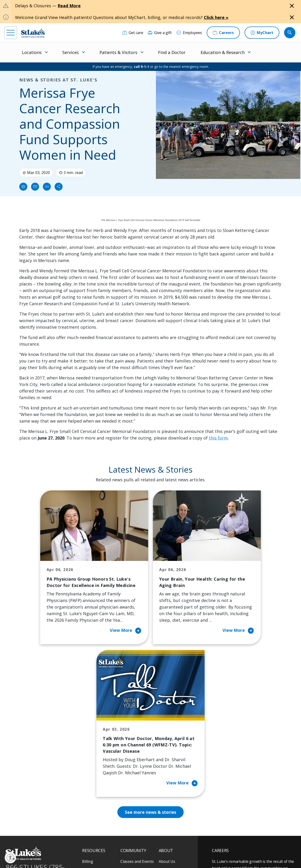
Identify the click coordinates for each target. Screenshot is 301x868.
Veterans (90, 801)
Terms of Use (170, 848)
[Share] (59, 187)
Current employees (240, 827)
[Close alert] (292, 6)
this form (218, 438)
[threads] (47, 839)
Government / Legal (152, 854)
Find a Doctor (172, 52)
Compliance (127, 854)
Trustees (167, 798)
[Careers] (223, 33)
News (164, 778)
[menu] (11, 33)
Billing (88, 729)
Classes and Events (137, 729)
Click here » (216, 17)
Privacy (97, 848)
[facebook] (9, 838)
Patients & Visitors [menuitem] (118, 52)
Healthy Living (133, 765)
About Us (167, 729)
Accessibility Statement (120, 848)
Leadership (169, 768)
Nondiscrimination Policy (98, 854)
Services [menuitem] (71, 52)
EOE (85, 848)
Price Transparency (99, 791)
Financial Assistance (99, 738)
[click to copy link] (47, 187)
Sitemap (174, 854)
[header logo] (33, 33)
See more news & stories (151, 679)
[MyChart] (262, 33)
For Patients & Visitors (95, 752)
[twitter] (60, 838)
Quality (165, 788)
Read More (69, 6)
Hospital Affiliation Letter (98, 778)
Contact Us (168, 738)
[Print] (23, 187)
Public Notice (148, 848)
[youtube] (73, 838)
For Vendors (93, 765)
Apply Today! (233, 808)
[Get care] (133, 33)
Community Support (138, 755)
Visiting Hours (95, 811)
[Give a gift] (160, 33)
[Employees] (189, 33)
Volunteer (129, 775)
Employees (168, 748)
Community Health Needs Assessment (137, 742)
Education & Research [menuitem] (223, 52)
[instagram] (22, 838)
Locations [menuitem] (32, 52)
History (165, 758)
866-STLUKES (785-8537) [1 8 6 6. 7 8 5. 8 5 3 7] (35, 739)
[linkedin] (34, 838)
